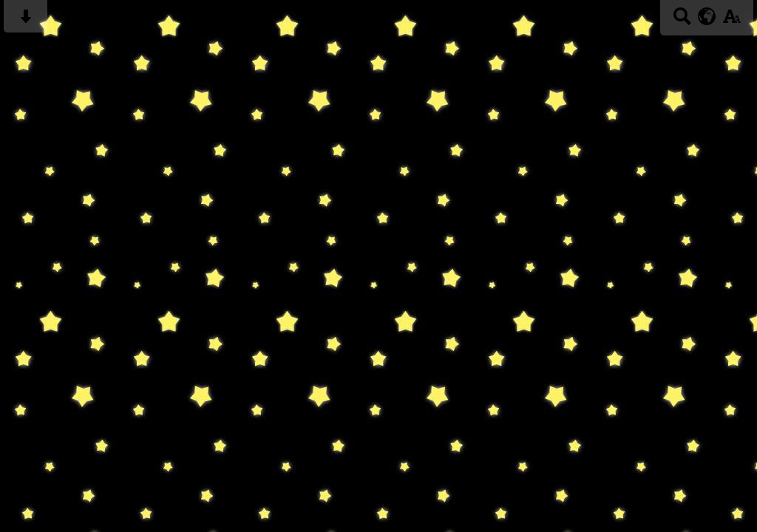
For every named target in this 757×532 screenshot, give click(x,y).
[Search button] (682, 21)
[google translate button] (707, 16)
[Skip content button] (26, 21)
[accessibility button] (731, 21)
